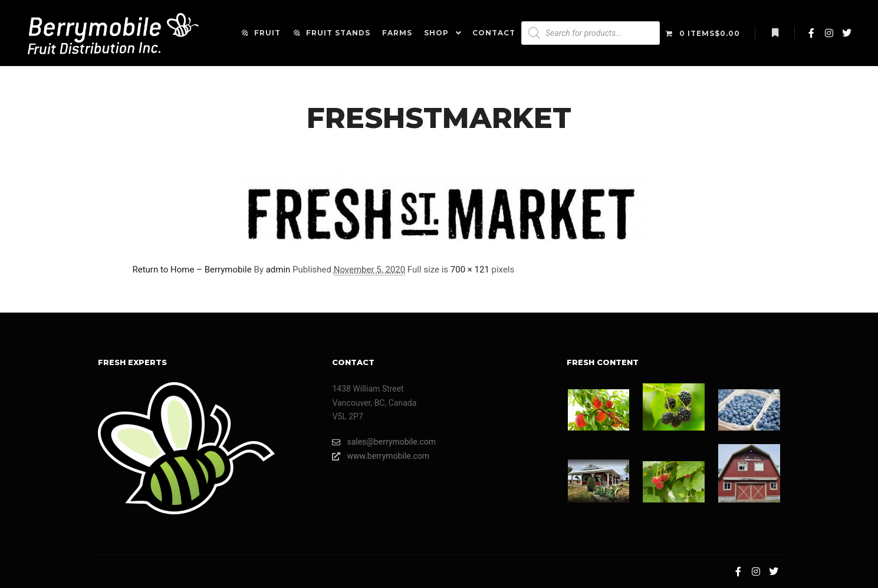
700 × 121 (470, 270)
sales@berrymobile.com (384, 442)
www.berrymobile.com (381, 456)
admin (278, 270)
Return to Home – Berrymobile (192, 270)
